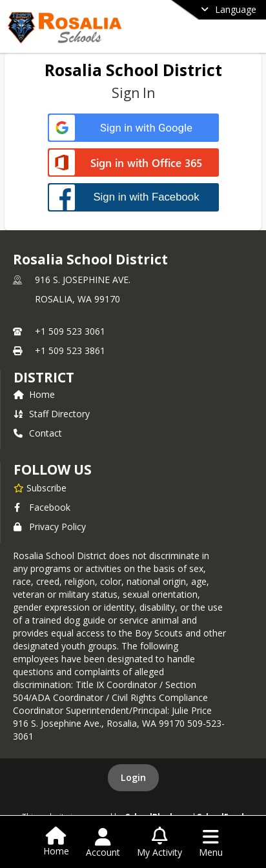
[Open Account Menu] (103, 843)
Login (133, 777)
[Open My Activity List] (159, 843)
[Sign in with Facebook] (133, 197)
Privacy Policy (50, 527)
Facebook (42, 507)
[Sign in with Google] (133, 128)
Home (34, 394)
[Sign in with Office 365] (133, 163)
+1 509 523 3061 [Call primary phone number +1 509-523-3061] (70, 331)
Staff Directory (52, 414)
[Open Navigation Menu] (211, 843)
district (44, 377)
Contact (38, 433)
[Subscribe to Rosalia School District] (40, 488)
